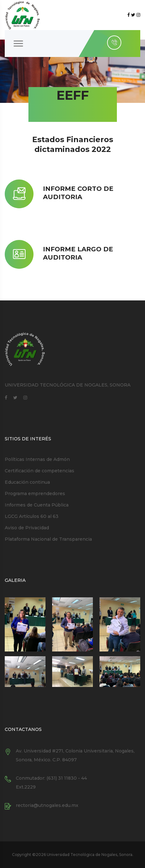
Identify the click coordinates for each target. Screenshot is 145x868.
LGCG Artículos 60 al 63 (32, 516)
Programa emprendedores (35, 494)
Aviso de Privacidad (27, 528)
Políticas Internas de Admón (37, 459)
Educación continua (27, 482)
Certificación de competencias (39, 471)
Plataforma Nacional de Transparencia (48, 539)
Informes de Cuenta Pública (37, 505)
